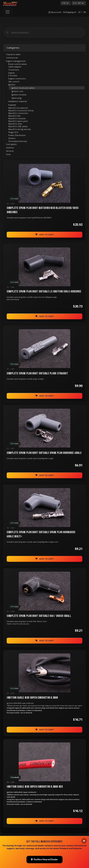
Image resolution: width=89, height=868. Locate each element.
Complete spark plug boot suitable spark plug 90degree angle (44, 453)
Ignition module (19, 95)
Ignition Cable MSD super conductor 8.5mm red (35, 787)
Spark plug (16, 98)
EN (85, 12)
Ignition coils (17, 91)
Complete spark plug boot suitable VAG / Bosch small (39, 616)
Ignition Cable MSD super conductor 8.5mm (32, 698)
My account (55, 12)
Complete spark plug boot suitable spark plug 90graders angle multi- (41, 534)
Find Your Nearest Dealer (44, 822)
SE (79, 12)
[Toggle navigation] (8, 12)
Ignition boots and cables (23, 88)
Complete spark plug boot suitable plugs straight (37, 374)
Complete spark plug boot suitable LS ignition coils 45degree (44, 292)
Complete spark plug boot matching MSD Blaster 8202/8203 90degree (43, 210)
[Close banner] (84, 803)
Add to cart (45, 235)
